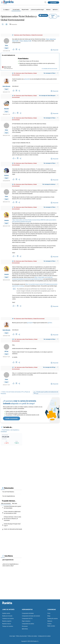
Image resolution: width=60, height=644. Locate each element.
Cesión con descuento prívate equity (13, 530)
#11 (13, 368)
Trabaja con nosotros (8, 627)
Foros (49, 614)
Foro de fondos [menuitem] (16, 10)
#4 (13, 118)
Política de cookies (32, 637)
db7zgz (6, 352)
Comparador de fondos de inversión (31, 617)
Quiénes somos (6, 614)
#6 (13, 185)
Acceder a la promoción (12, 419)
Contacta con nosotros (8, 619)
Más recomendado (6, 504)
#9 (13, 319)
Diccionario (25, 627)
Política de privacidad (21, 637)
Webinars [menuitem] (48, 10)
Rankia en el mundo (7, 617)
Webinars (50, 622)
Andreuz (6, 176)
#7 (13, 208)
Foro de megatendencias (9, 497)
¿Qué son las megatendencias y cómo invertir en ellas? (10, 566)
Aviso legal (12, 637)
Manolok (6, 109)
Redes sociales (51, 627)
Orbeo (6, 130)
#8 (13, 262)
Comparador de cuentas (28, 624)
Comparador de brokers (28, 614)
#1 (13, 35)
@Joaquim (30, 323)
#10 (13, 340)
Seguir (6, 48)
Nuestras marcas (7, 624)
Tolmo (6, 45)
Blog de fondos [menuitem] (25, 10)
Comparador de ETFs (27, 619)
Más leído (15, 504)
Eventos (49, 624)
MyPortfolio (25, 629)
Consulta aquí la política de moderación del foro (46, 394)
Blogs (49, 617)
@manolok (27, 79)
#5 (13, 163)
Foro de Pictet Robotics (8, 493)
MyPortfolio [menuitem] (55, 10)
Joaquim (6, 221)
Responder (43, 15)
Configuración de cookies (44, 637)
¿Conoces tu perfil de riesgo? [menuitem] (37, 10)
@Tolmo (50, 323)
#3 (13, 96)
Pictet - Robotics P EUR (26, 41)
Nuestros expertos (7, 622)
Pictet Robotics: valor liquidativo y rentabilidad (10, 432)
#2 (13, 73)
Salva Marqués (6, 87)
